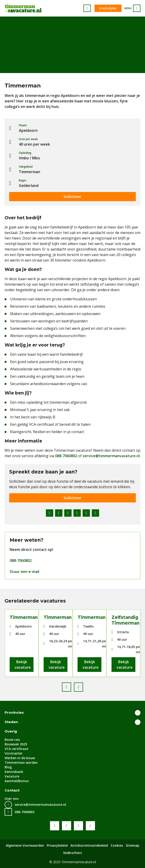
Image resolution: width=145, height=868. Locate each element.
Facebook (50, 513)
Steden (11, 722)
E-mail (95, 513)
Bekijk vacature (23, 665)
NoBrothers (73, 853)
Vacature (12, 776)
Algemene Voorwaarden (25, 845)
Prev (71, 686)
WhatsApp (86, 513)
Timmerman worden (21, 762)
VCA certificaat (17, 749)
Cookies (117, 845)
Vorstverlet (14, 753)
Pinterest (77, 513)
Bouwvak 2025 (16, 744)
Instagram (90, 826)
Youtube (67, 826)
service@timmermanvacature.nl (111, 456)
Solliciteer (72, 197)
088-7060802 (66, 456)
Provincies (14, 712)
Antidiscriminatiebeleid (89, 845)
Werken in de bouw (20, 758)
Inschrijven (108, 8)
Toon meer (138, 713)
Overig (11, 731)
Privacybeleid (57, 845)
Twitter (59, 513)
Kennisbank (14, 772)
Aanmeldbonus (17, 781)
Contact (12, 790)
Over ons (12, 799)
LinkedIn (68, 513)
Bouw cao (12, 740)
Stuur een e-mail (24, 572)
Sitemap (132, 845)
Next (83, 686)
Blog (8, 767)
